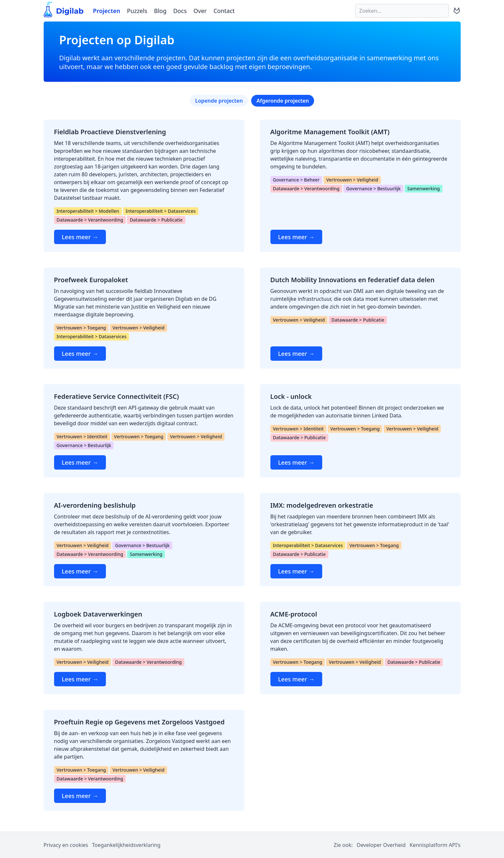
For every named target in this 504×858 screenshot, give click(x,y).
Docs (180, 11)
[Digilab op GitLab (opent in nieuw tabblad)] (457, 11)
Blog (160, 11)
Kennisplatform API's (435, 845)
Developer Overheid (381, 845)
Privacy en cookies (66, 845)
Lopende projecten (219, 101)
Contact (224, 11)
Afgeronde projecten (283, 101)
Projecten (107, 11)
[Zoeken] (402, 11)
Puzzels (137, 11)
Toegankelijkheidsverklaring (126, 845)
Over (200, 11)
